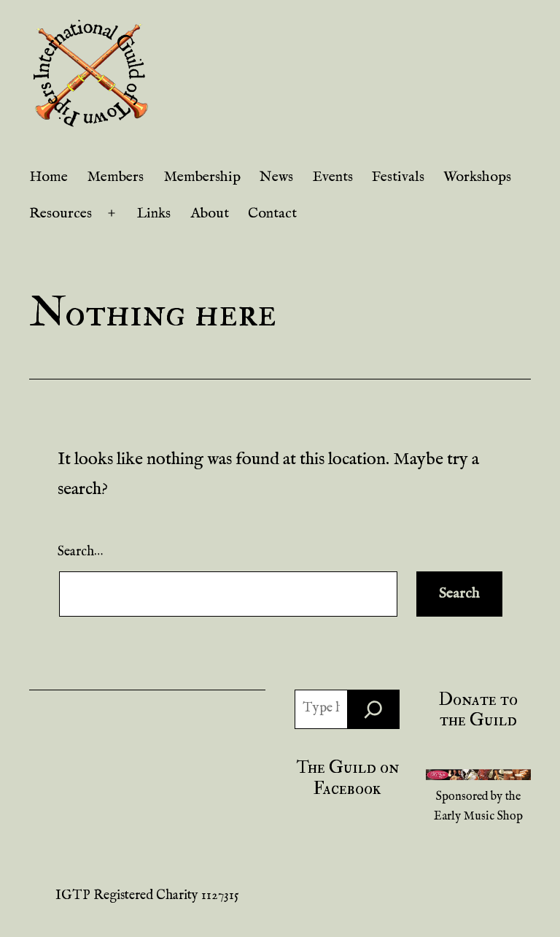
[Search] (373, 709)
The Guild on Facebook (347, 778)
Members (115, 177)
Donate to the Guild (478, 710)
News (276, 177)
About (210, 213)
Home (48, 177)
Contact (272, 213)
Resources (61, 213)
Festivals (398, 177)
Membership (202, 177)
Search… (80, 552)
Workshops (477, 177)
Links (154, 213)
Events (333, 177)
